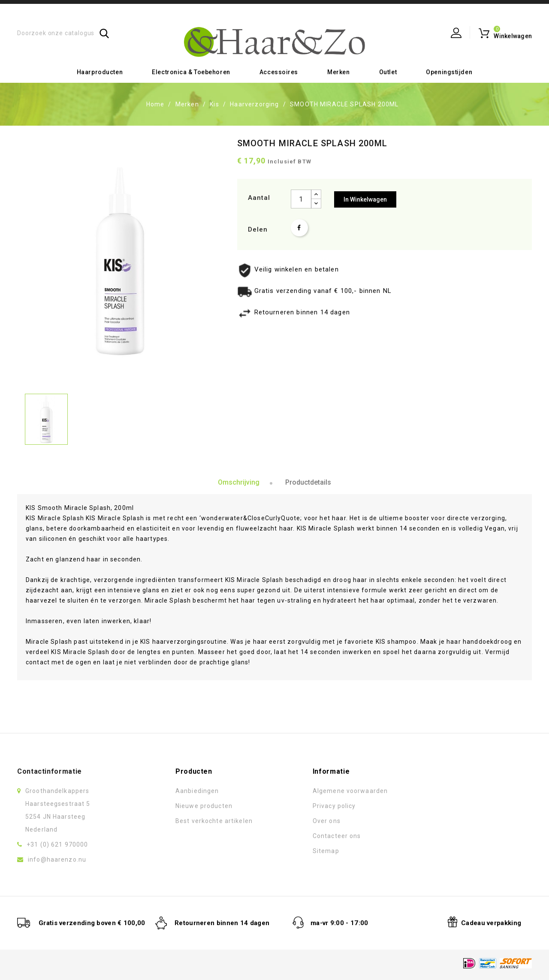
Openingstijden (449, 72)
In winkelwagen (365, 199)
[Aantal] (301, 199)
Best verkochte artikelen (214, 821)
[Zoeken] (63, 33)
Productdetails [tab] (308, 482)
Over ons (327, 821)
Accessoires (279, 72)
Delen (299, 228)
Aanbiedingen (197, 791)
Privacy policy (334, 806)
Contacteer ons (337, 836)
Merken (338, 72)
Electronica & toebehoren (191, 72)
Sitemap (326, 851)
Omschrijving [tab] (239, 482)
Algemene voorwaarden (350, 791)
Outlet (388, 72)
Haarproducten (100, 72)
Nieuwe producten (204, 806)
